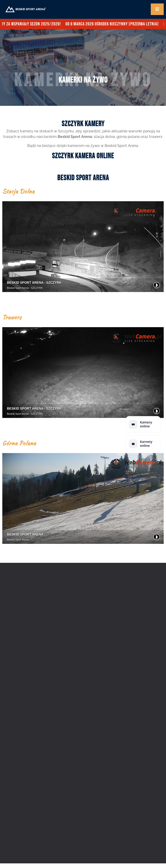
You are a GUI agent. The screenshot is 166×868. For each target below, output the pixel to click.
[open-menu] (157, 9)
